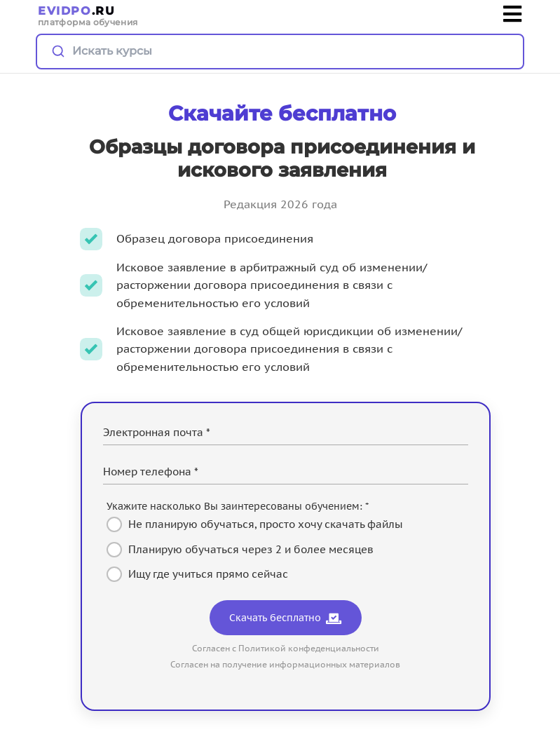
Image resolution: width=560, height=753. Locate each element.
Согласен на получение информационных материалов (285, 664)
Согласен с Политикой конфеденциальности (286, 648)
